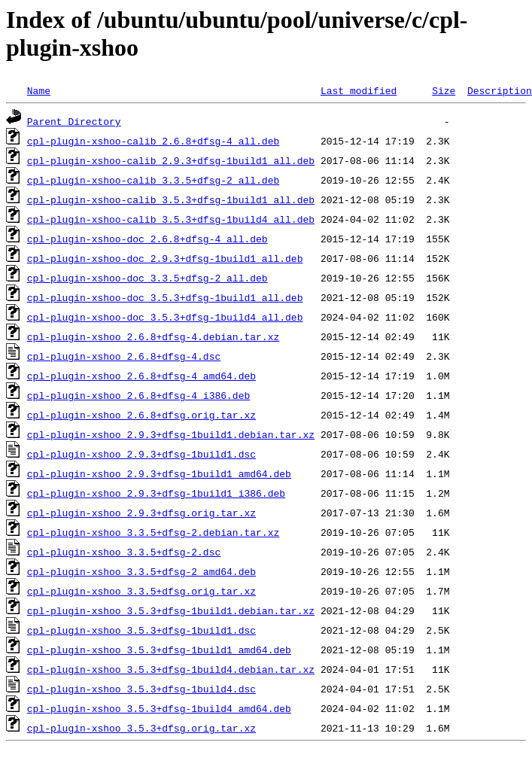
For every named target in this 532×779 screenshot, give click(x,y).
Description (500, 90)
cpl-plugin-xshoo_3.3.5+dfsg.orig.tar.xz (141, 591)
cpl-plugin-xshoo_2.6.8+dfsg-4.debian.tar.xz (153, 336)
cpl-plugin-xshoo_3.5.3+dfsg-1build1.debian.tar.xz (171, 610)
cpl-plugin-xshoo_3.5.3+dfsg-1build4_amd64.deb (159, 708)
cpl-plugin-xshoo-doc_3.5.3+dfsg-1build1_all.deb (165, 297)
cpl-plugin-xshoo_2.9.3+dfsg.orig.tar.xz (141, 513)
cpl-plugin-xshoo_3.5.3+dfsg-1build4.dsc (141, 689)
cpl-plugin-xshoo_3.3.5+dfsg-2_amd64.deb (141, 571)
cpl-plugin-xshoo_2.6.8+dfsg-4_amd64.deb (141, 376)
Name (39, 90)
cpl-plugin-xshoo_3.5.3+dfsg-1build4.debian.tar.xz (171, 669)
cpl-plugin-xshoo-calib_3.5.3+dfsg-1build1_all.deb (171, 199)
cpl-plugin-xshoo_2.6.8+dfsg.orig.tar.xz (141, 415)
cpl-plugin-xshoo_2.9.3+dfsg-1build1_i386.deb (156, 493)
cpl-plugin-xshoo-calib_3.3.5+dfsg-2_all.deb (153, 180)
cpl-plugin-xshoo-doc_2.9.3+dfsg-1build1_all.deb (165, 258)
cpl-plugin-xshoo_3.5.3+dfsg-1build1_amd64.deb (159, 650)
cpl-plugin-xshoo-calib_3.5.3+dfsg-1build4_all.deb (171, 219)
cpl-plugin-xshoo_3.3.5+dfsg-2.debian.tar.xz (153, 532)
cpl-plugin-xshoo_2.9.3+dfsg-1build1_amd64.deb (159, 473)
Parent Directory (74, 121)
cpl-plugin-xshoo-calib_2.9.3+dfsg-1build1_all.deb (171, 160)
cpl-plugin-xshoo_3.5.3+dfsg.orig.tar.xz (141, 728)
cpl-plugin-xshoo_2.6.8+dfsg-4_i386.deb (138, 395)
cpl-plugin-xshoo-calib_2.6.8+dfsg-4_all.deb (153, 141)
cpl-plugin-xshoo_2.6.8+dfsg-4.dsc (124, 356)
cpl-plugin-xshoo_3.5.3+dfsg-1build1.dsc (141, 630)
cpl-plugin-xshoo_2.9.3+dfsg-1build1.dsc (141, 454)
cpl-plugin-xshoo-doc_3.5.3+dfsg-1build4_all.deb (165, 317)
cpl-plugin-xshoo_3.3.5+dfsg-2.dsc (124, 552)
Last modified (359, 90)
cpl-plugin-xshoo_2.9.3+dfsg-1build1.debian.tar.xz (171, 434)
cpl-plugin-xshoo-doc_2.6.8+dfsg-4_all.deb (147, 239)
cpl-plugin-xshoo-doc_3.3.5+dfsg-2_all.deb (147, 278)
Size (444, 90)
